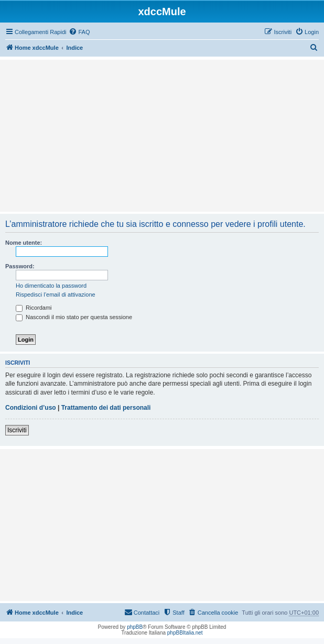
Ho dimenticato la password (51, 286)
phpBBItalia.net (185, 633)
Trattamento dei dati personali (106, 408)
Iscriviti (17, 430)
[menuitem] (79, 32)
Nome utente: (24, 243)
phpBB (135, 627)
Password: (20, 266)
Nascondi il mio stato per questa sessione (74, 317)
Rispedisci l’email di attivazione (56, 294)
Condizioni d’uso (31, 408)
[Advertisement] (162, 136)
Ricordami (34, 308)
